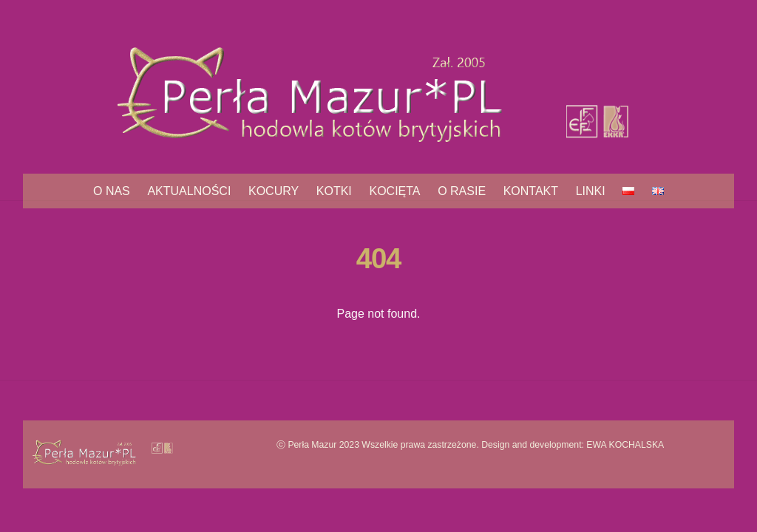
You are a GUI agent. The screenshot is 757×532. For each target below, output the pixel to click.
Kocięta (394, 191)
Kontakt (531, 191)
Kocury (274, 191)
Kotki (334, 191)
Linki (591, 191)
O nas (112, 191)
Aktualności (189, 191)
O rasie (462, 191)
